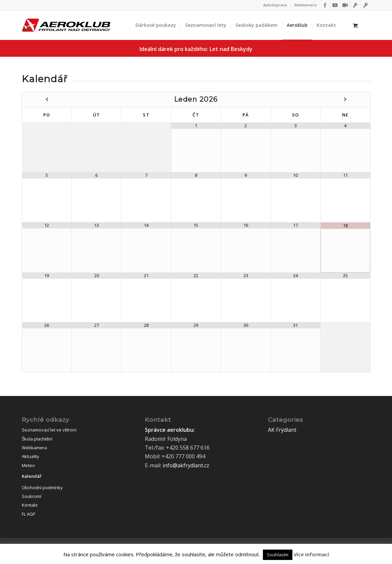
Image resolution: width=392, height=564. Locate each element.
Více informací (311, 554)
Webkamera (305, 5)
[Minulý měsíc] (47, 99)
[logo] (66, 25)
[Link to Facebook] (325, 5)
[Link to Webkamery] (345, 5)
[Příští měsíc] (345, 99)
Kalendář (32, 476)
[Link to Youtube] (335, 5)
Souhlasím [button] (278, 555)
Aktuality (31, 456)
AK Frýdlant (282, 430)
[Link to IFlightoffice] (355, 5)
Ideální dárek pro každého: (196, 49)
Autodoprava (275, 5)
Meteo (28, 465)
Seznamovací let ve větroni (49, 430)
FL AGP (29, 514)
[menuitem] (275, 5)
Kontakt (30, 505)
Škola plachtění (37, 439)
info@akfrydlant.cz (186, 465)
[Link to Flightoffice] (366, 5)
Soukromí (32, 496)
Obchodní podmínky (42, 488)
